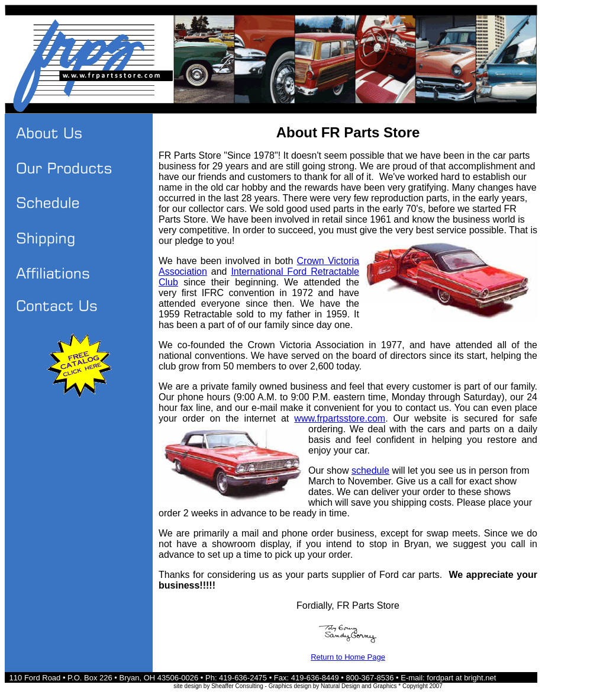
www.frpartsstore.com (340, 418)
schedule (370, 470)
